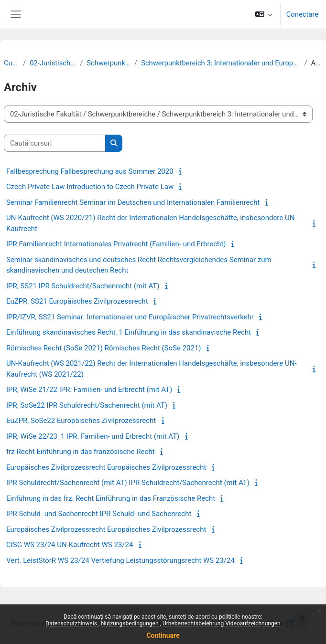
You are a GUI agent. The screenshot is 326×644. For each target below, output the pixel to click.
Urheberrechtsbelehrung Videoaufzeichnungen (222, 623)
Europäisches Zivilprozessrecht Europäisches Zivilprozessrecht (106, 467)
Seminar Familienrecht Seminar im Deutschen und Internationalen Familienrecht (133, 202)
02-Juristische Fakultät (53, 63)
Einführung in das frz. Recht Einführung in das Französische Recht (111, 498)
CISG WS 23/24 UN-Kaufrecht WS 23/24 (70, 545)
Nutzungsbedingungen (130, 623)
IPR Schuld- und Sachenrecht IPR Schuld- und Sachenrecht (99, 514)
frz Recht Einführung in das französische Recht (81, 452)
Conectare (302, 14)
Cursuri (11, 63)
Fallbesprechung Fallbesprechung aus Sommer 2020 (90, 171)
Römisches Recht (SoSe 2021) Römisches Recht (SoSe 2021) (104, 348)
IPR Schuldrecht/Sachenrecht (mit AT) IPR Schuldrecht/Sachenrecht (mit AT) (128, 483)
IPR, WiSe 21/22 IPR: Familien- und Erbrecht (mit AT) (89, 390)
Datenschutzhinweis (72, 623)
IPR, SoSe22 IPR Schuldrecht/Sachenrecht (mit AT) (87, 405)
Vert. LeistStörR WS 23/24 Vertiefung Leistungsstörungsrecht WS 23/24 (120, 560)
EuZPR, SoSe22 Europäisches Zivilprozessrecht (81, 421)
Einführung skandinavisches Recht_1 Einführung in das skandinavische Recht (129, 332)
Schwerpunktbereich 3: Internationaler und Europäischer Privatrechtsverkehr (221, 63)
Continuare (163, 635)
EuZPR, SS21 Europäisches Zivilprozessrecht (77, 301)
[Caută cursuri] (55, 143)
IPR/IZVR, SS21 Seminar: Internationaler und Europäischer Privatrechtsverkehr (130, 317)
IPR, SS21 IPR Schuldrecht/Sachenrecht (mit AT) (83, 286)
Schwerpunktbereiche (109, 63)
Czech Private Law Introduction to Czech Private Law (90, 187)
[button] (263, 14)
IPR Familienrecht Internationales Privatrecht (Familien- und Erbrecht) (116, 244)
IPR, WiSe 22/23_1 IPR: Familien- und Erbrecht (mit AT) (93, 436)
